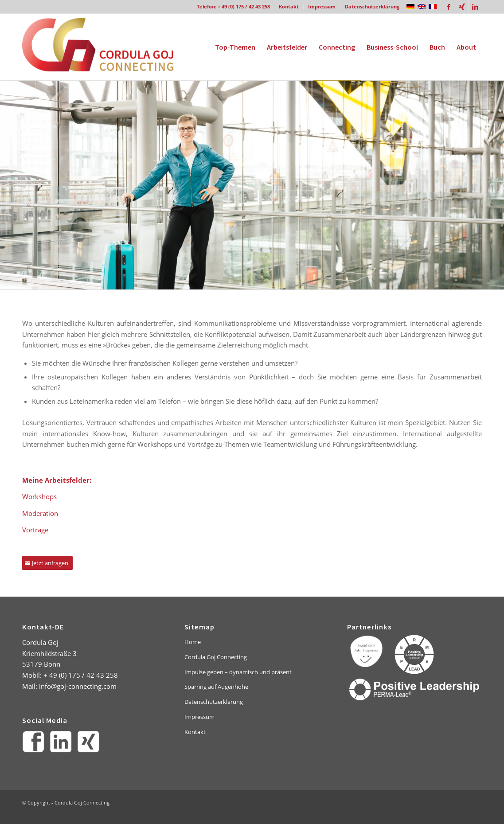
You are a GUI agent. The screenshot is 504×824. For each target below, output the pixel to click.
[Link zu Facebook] (448, 7)
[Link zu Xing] (462, 7)
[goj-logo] (105, 47)
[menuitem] (289, 7)
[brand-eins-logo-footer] (367, 651)
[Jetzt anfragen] (47, 563)
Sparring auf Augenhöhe (216, 687)
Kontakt (289, 6)
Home (193, 642)
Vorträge (35, 530)
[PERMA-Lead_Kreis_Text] (414, 654)
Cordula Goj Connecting (216, 657)
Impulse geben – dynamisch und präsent (238, 672)
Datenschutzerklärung (372, 6)
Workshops (39, 496)
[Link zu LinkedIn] (475, 7)
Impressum (322, 6)
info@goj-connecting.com (78, 686)
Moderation (40, 513)
